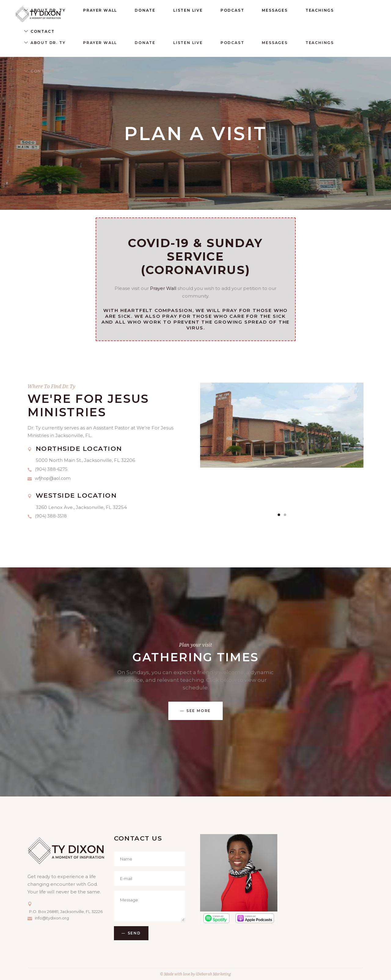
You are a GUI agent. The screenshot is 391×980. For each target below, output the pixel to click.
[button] (279, 515)
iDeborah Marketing (213, 974)
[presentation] (206, 443)
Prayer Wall (163, 288)
